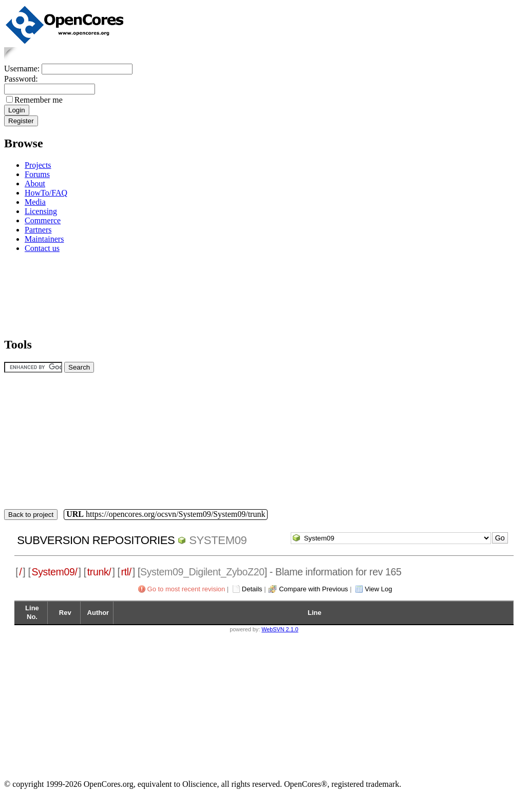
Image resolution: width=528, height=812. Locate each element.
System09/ (55, 572)
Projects (38, 165)
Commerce (43, 220)
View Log (378, 589)
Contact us (42, 248)
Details (252, 589)
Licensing (41, 211)
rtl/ (126, 572)
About (35, 183)
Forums (37, 174)
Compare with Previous (313, 589)
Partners (38, 230)
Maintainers (44, 239)
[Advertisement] (36, 293)
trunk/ (99, 572)
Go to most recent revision (186, 589)
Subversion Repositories (96, 540)
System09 (218, 540)
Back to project (31, 515)
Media (35, 202)
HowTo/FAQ (46, 193)
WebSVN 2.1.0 (280, 629)
